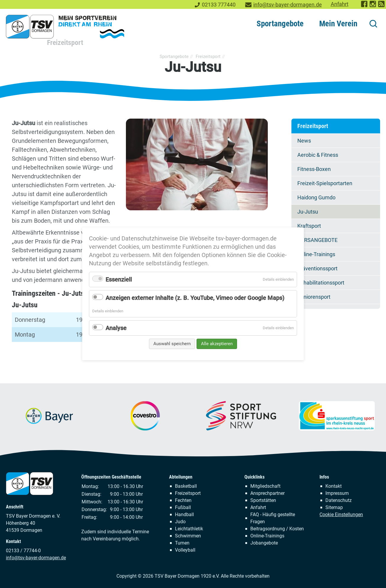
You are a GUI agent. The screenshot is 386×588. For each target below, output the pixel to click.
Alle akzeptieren (217, 344)
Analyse (116, 328)
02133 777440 (219, 5)
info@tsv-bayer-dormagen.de (288, 5)
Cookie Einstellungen (341, 514)
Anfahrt (340, 4)
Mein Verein (338, 24)
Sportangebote (280, 24)
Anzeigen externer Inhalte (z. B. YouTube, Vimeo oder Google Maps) (195, 298)
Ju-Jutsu (308, 212)
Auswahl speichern (172, 344)
